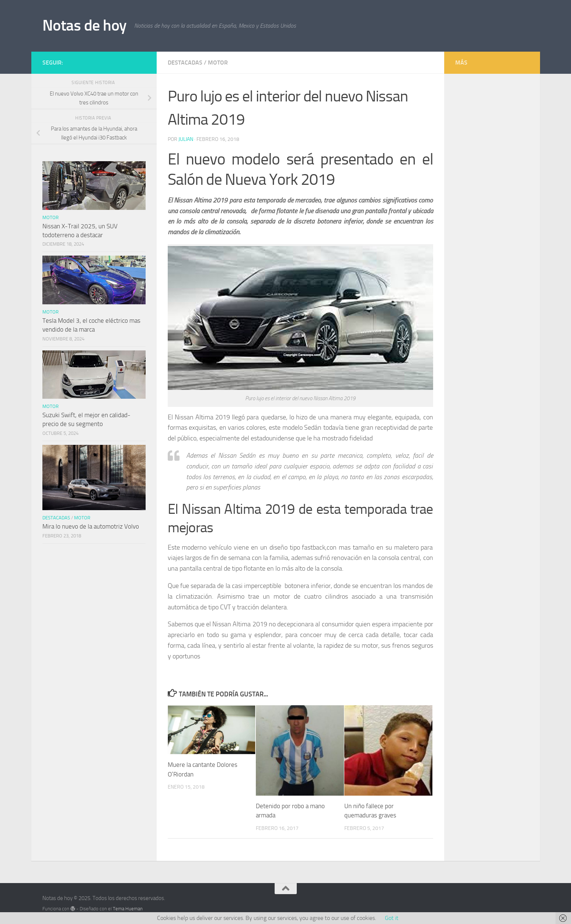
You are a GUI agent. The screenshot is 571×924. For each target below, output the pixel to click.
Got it (392, 918)
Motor (218, 63)
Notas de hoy (85, 25)
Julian (186, 139)
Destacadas (185, 63)
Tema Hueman (128, 909)
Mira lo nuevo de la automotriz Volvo (91, 526)
